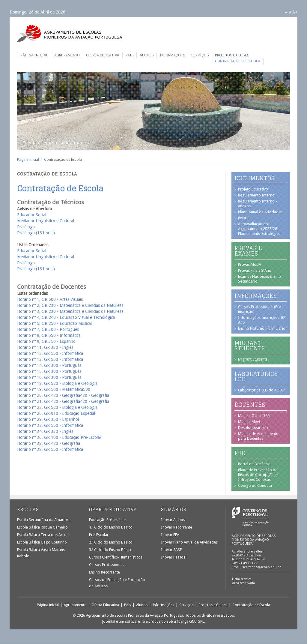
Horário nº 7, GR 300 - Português (48, 329)
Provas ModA (250, 264)
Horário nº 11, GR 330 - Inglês (45, 347)
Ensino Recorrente (104, 572)
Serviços (200, 55)
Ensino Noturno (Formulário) (262, 328)
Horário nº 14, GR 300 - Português (49, 365)
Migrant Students (253, 359)
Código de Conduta (255, 485)
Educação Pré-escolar (108, 520)
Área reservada (243, 583)
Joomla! (109, 622)
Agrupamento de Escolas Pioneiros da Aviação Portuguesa (70, 33)
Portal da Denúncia (254, 464)
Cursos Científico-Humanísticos (116, 557)
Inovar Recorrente (177, 527)
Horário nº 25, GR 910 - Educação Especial (57, 413)
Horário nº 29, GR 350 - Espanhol (48, 419)
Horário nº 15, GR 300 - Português (49, 371)
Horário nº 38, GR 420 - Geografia (49, 443)
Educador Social (32, 215)
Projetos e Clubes (232, 55)
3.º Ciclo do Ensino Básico (111, 550)
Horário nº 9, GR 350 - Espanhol (47, 341)
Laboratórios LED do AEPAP (261, 390)
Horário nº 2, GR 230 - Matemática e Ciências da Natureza (70, 305)
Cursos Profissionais (107, 565)
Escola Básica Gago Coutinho (42, 542)
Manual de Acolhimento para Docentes (258, 436)
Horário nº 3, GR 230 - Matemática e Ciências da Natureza (70, 311)
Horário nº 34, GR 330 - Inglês (45, 431)
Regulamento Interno (256, 195)
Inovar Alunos (173, 520)
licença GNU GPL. (191, 622)
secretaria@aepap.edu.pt (262, 567)
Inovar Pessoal (174, 557)
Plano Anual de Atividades (260, 212)
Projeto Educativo (253, 189)
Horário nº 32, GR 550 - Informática (50, 425)
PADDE (244, 218)
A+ (295, 12)
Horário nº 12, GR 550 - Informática (50, 353)
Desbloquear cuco (254, 428)
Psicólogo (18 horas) (36, 233)
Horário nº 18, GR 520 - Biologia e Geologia (57, 383)
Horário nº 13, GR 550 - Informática (50, 359)
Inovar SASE (171, 550)
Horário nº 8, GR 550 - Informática (49, 335)
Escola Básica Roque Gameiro (42, 527)
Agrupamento (67, 55)
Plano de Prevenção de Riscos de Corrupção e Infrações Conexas (258, 475)
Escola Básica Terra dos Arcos (43, 535)
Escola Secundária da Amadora (44, 520)
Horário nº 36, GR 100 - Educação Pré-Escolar (59, 437)
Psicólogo (26, 227)
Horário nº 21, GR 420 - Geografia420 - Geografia (63, 401)
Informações (172, 55)
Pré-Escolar (99, 535)
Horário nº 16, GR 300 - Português (49, 377)
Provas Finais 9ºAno (255, 270)
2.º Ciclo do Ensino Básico (111, 542)
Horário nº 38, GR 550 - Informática (50, 449)
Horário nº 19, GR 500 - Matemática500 (54, 389)
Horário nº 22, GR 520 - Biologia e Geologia (57, 407)
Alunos (147, 55)
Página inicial (34, 55)
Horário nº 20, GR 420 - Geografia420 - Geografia (63, 395)
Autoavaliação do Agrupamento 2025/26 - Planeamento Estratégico (259, 229)
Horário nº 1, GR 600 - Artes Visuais (50, 299)
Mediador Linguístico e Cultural (46, 221)
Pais (130, 55)
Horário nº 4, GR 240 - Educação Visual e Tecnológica (66, 317)
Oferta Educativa (103, 55)
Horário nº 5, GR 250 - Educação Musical (54, 323)
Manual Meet (249, 422)
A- (286, 12)
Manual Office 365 (254, 416)
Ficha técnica (242, 579)
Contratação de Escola (238, 61)
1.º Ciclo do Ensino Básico (111, 527)
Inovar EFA (170, 535)
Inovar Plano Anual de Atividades (189, 542)
